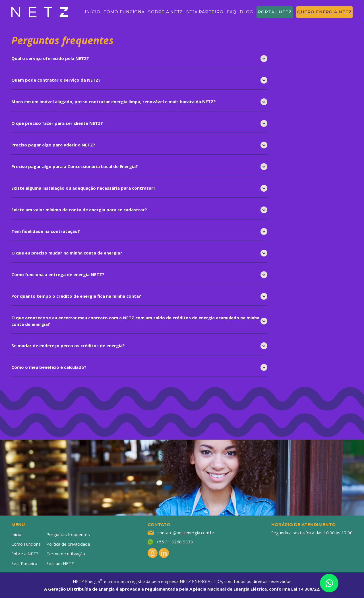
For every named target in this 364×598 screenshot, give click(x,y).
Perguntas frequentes (68, 534)
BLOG (246, 12)
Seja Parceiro (24, 563)
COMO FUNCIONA (124, 12)
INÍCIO (92, 12)
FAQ (232, 12)
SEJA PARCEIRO (205, 12)
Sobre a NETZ (25, 554)
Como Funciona (26, 544)
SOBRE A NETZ (166, 12)
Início (16, 534)
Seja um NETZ (60, 563)
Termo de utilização (66, 554)
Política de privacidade (68, 544)
